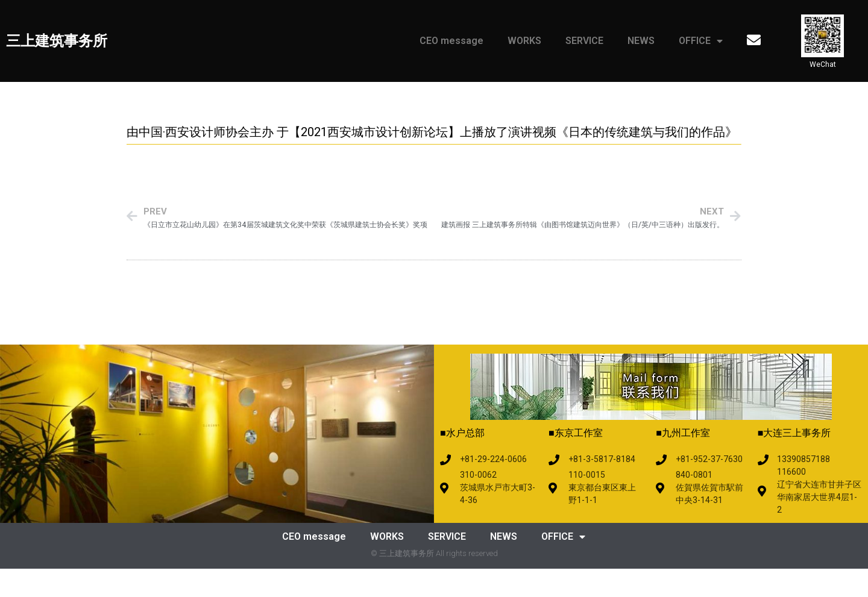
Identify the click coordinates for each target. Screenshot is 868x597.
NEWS (641, 41)
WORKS (524, 41)
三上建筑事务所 (57, 41)
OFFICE (701, 41)
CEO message (451, 41)
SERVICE (584, 41)
